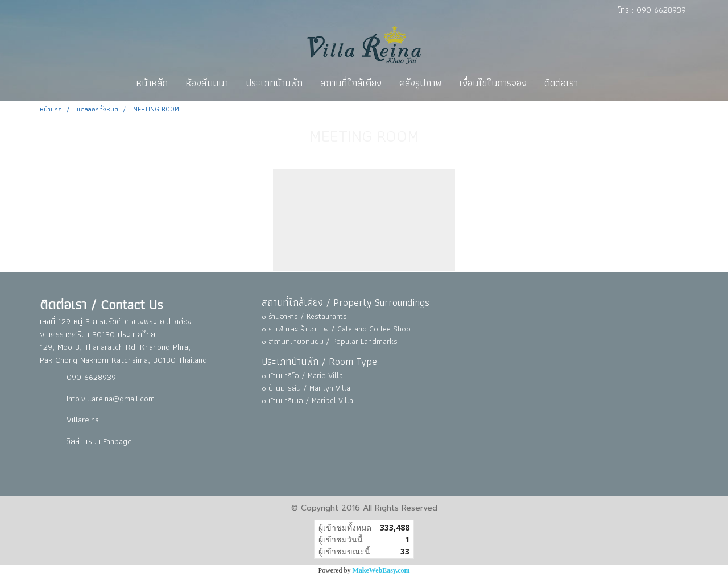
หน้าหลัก (152, 83)
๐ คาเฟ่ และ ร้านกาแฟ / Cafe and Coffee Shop (336, 329)
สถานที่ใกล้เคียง (351, 83)
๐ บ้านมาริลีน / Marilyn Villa (306, 388)
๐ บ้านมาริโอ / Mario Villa (302, 375)
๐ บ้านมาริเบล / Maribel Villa (307, 400)
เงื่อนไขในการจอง (493, 83)
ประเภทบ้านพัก (274, 83)
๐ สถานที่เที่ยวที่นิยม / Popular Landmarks (330, 341)
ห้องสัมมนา (207, 83)
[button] (597, 83)
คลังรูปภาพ (420, 83)
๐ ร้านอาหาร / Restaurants (304, 316)
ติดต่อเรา (561, 83)
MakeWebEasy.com (381, 570)
